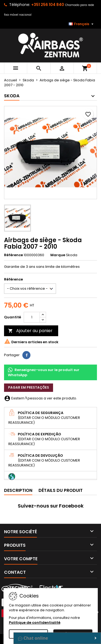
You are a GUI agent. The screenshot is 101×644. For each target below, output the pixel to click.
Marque (58, 255)
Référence (13, 255)
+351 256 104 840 (48, 5)
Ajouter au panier (30, 331)
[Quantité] (32, 317)
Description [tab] (18, 490)
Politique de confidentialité (35, 623)
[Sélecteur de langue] (82, 24)
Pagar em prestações (29, 387)
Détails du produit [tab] (61, 490)
